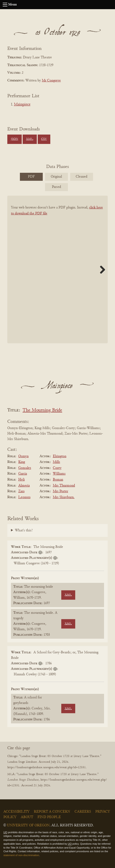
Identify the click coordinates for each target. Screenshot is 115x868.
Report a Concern (52, 812)
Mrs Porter (60, 491)
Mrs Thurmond (64, 486)
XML (30, 139)
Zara (21, 491)
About (27, 817)
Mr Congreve (51, 81)
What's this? (24, 530)
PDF (31, 177)
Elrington (60, 456)
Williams (59, 474)
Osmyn (23, 456)
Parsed (56, 187)
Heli (21, 480)
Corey (57, 468)
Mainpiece (22, 105)
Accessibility (16, 812)
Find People (49, 817)
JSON (14, 139)
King (22, 462)
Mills (56, 462)
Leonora (24, 497)
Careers (83, 812)
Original (56, 177)
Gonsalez (25, 468)
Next (101, 270)
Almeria (24, 486)
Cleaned (82, 177)
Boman (58, 480)
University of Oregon (28, 825)
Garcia (23, 474)
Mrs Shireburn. (64, 497)
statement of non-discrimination (21, 855)
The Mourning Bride (42, 410)
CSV (44, 139)
